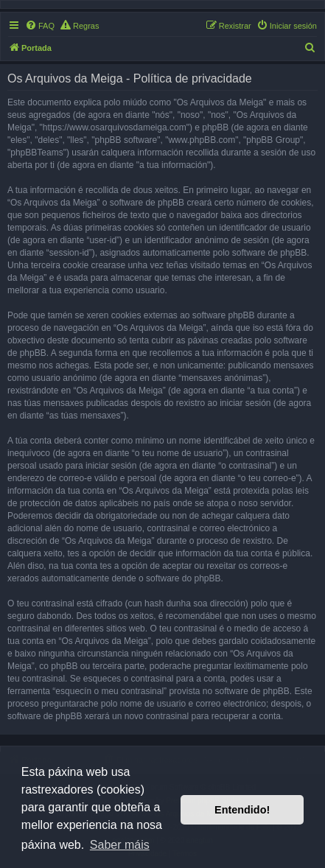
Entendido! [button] (242, 810)
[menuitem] (40, 26)
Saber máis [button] (120, 845)
